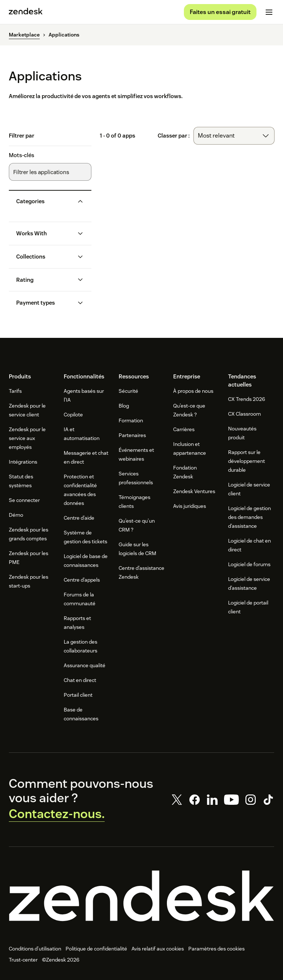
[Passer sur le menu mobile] (269, 13)
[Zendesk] (141, 898)
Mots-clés (22, 157)
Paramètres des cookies (216, 951)
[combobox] (234, 138)
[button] (44, 204)
